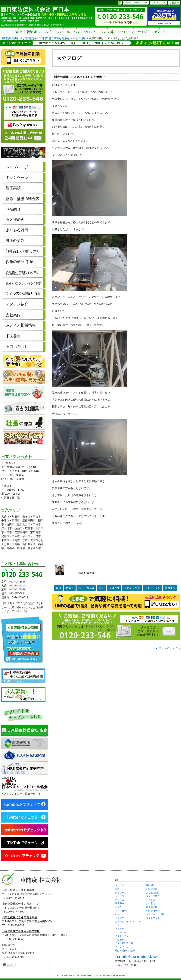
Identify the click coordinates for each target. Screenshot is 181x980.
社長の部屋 (152, 907)
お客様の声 (152, 889)
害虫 (19, 32)
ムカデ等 (107, 32)
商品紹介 (151, 885)
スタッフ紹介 (153, 896)
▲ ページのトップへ (168, 648)
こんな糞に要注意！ (125, 943)
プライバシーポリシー (157, 914)
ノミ (117, 925)
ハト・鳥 (64, 32)
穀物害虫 (33, 32)
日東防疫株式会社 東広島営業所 (21, 931)
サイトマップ (153, 918)
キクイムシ (121, 900)
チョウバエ (121, 893)
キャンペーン (122, 947)
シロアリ (90, 32)
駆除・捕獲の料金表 (125, 951)
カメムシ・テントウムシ (127, 922)
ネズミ (49, 32)
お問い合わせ (153, 911)
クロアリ (120, 929)
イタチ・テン (134, 32)
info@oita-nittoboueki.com (141, 957)
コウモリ (160, 32)
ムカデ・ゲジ (132, 588)
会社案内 (151, 903)
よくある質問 (153, 893)
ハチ (77, 32)
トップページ (122, 885)
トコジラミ (121, 896)
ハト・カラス (86, 588)
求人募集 (151, 900)
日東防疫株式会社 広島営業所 (20, 917)
